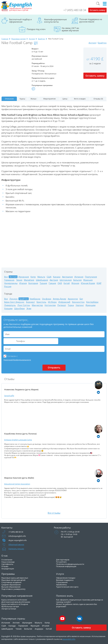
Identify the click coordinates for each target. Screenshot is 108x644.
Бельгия (77, 280)
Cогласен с (12, 356)
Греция (52, 283)
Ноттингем (50, 305)
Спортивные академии (11, 582)
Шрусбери (19, 308)
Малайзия (29, 280)
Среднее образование (11, 585)
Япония (75, 283)
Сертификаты (7, 564)
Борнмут (30, 302)
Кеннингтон (78, 302)
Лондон (13, 299)
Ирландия (24, 277)
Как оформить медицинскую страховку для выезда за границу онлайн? (80, 601)
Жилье (33, 99)
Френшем (90, 305)
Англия (32, 39)
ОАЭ (60, 283)
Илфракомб (64, 302)
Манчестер (37, 305)
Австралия (67, 277)
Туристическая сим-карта (67, 587)
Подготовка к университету (13, 589)
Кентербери (92, 302)
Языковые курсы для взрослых (15, 578)
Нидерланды (11, 283)
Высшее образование (11, 587)
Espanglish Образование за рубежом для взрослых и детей (16, 6)
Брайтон (41, 39)
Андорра (39, 629)
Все (6, 277)
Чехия (19, 280)
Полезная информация (66, 566)
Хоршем (8, 308)
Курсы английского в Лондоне (15, 604)
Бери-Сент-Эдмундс (14, 302)
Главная (5, 39)
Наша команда (8, 562)
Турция (43, 283)
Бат (81, 299)
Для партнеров (63, 560)
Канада (57, 277)
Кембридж (35, 299)
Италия (23, 283)
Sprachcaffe (9, 396)
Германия (9, 280)
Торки (71, 305)
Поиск (98, 4)
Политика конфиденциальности (70, 564)
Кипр (33, 277)
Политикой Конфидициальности (17, 360)
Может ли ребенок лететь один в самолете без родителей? (76, 605)
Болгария (33, 283)
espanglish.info (69, 639)
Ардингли (73, 299)
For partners (61, 562)
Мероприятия (49, 99)
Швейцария (42, 280)
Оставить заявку (97, 10)
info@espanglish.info (17, 536)
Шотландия (66, 280)
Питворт (62, 305)
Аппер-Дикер (59, 299)
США (49, 277)
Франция (88, 280)
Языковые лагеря (19, 39)
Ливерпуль (10, 305)
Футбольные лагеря (10, 606)
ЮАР (99, 283)
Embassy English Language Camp (18, 440)
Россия (8, 286)
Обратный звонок (16, 544)
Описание (9, 99)
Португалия (91, 277)
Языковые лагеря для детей (13, 580)
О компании (7, 560)
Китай (67, 283)
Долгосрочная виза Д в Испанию (16, 602)
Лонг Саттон (24, 305)
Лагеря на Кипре (9, 609)
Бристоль (41, 302)
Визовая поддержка (65, 580)
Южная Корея (88, 283)
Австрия (54, 280)
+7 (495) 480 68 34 (75, 10)
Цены (65, 99)
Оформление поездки (66, 578)
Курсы (22, 99)
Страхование (62, 582)
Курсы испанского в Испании (14, 600)
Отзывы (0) (98, 99)
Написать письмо (16, 549)
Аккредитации (8, 569)
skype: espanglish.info (18, 540)
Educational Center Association (17, 484)
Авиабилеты (61, 585)
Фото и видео (80, 99)
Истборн (52, 302)
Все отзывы (54, 513)
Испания (79, 277)
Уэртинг (80, 305)
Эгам (29, 308)
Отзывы (5, 566)
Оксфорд (47, 299)
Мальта (41, 277)
